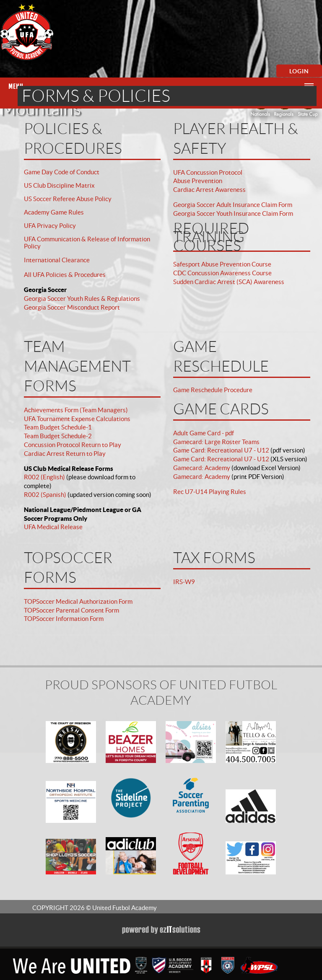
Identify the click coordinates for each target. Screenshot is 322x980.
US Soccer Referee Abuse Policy (68, 199)
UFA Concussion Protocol (208, 172)
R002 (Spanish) (45, 495)
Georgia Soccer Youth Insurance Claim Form (233, 213)
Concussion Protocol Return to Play (73, 445)
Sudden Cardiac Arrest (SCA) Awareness (229, 282)
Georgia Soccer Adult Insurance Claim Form (233, 205)
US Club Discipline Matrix (59, 185)
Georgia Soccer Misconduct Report (72, 307)
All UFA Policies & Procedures (65, 275)
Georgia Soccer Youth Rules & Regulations (82, 299)
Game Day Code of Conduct (62, 172)
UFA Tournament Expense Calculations (77, 419)
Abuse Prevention (198, 181)
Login (299, 71)
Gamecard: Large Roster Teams (216, 442)
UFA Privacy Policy (50, 226)
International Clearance (57, 260)
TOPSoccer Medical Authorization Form (78, 601)
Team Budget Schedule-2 (58, 436)
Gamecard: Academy (202, 468)
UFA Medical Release (53, 527)
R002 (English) (44, 477)
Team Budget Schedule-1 (58, 427)
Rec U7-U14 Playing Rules (210, 492)
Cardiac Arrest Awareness (209, 190)
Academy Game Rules (54, 212)
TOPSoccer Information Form (64, 619)
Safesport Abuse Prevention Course (222, 264)
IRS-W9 (184, 582)
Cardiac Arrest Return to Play (65, 454)
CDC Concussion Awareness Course (222, 273)
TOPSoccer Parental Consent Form (71, 610)
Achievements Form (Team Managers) (76, 410)
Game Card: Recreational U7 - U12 (221, 450)
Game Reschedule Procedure (213, 390)
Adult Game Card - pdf (204, 433)
